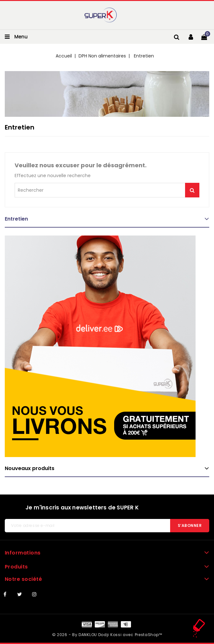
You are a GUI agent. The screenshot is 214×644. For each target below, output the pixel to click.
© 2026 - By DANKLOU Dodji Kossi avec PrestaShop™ (107, 635)
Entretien (16, 219)
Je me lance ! (192, 190)
